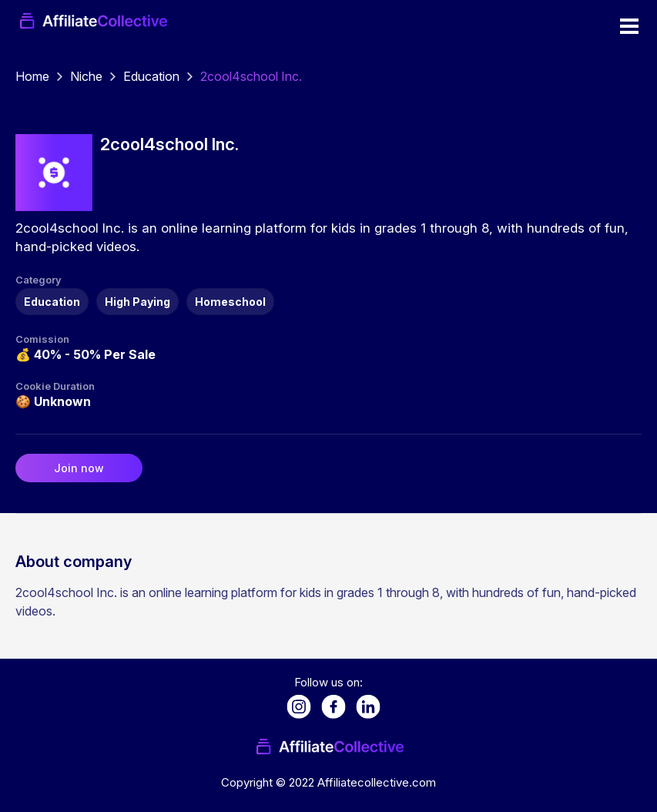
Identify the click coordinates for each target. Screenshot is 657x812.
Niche (86, 76)
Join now (79, 468)
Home (32, 76)
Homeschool (230, 302)
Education (151, 76)
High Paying (137, 302)
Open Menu (629, 26)
